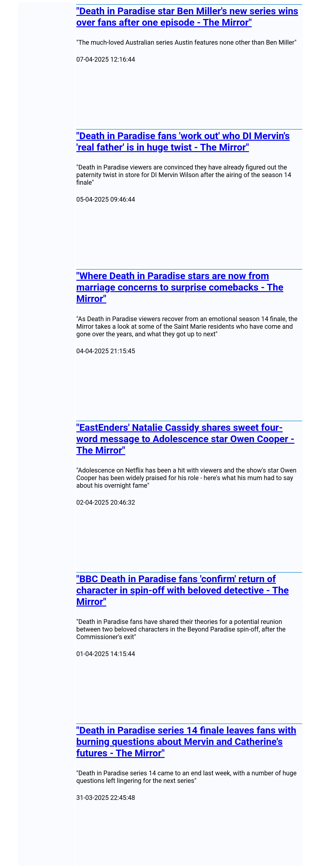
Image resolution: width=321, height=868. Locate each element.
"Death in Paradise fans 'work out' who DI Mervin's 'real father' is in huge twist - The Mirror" (183, 142)
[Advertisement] (189, 95)
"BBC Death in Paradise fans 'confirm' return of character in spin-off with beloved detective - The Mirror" (182, 590)
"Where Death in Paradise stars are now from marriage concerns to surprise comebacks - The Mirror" (180, 287)
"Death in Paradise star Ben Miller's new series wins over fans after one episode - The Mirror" (187, 17)
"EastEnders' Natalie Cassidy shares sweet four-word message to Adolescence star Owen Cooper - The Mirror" (185, 439)
